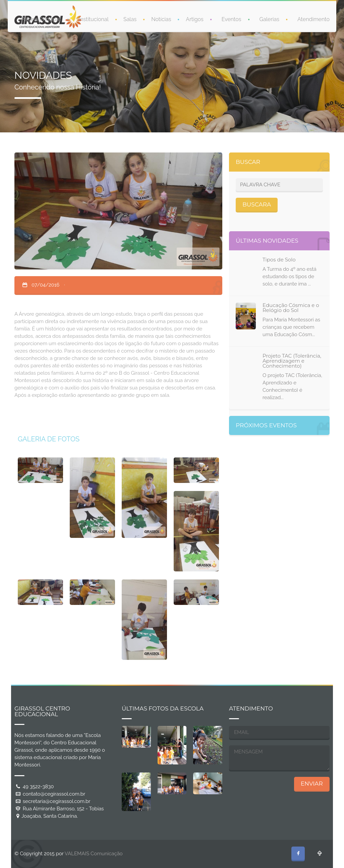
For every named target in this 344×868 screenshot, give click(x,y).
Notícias (161, 19)
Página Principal (41, 19)
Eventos (232, 19)
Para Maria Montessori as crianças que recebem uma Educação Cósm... (291, 327)
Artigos (194, 19)
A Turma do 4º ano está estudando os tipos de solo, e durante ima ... (290, 276)
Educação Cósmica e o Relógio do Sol (291, 308)
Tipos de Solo (279, 260)
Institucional (94, 19)
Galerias (269, 19)
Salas (130, 19)
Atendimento (313, 19)
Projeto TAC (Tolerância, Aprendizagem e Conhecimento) (292, 361)
